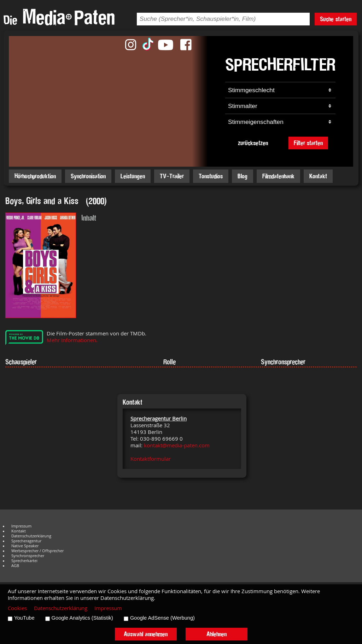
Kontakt (318, 176)
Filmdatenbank (278, 176)
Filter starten (308, 143)
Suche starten (336, 19)
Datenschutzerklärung (31, 536)
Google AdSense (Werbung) (162, 618)
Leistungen (133, 176)
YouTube (24, 618)
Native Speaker (25, 546)
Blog (243, 176)
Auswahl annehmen (146, 634)
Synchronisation (88, 176)
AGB (15, 566)
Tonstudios (211, 176)
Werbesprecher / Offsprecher (37, 551)
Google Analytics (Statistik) (82, 618)
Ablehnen (217, 634)
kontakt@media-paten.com (177, 445)
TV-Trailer (172, 176)
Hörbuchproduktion (35, 176)
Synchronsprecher (28, 556)
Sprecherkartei (24, 561)
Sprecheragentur (26, 541)
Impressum (21, 526)
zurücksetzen (253, 143)
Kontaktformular (151, 459)
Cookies (17, 608)
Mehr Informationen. (72, 340)
